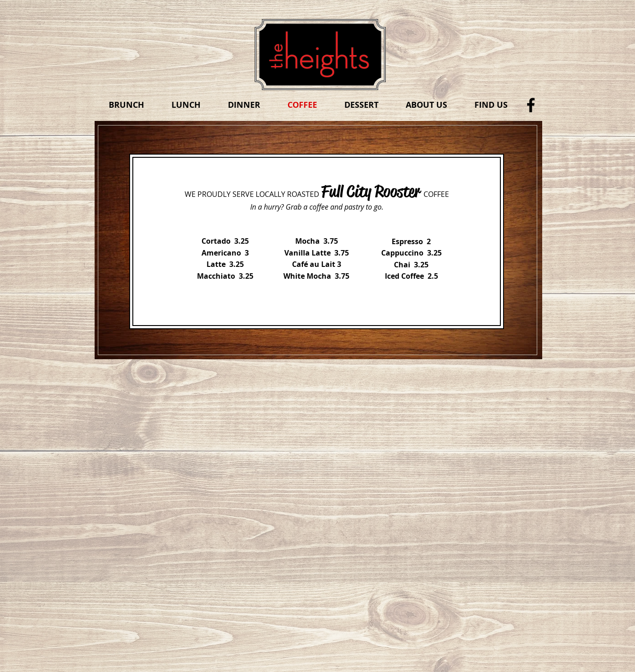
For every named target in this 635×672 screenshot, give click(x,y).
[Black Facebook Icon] (531, 105)
